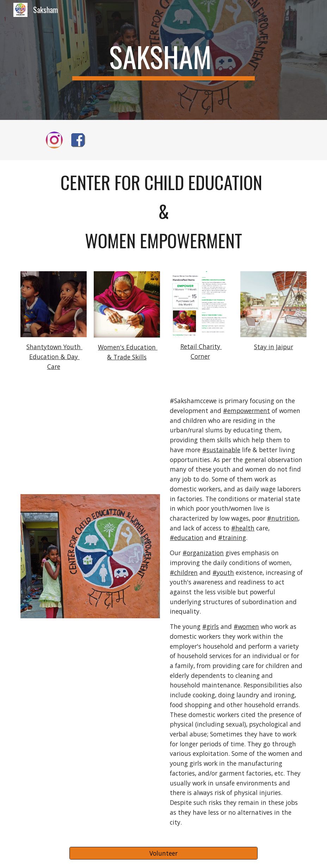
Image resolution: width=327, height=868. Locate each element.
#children (184, 572)
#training (232, 538)
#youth (223, 572)
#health (243, 528)
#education (187, 538)
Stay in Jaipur (274, 347)
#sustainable (221, 450)
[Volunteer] (163, 853)
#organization (203, 553)
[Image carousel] (200, 304)
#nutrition (283, 518)
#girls (211, 626)
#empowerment (246, 411)
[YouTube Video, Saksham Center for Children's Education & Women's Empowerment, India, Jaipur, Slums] (90, 440)
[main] (163, 60)
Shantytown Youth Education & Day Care (54, 356)
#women (246, 626)
